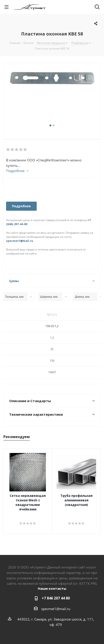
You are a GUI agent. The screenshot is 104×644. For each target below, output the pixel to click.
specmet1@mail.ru (20, 241)
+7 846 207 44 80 (56, 598)
